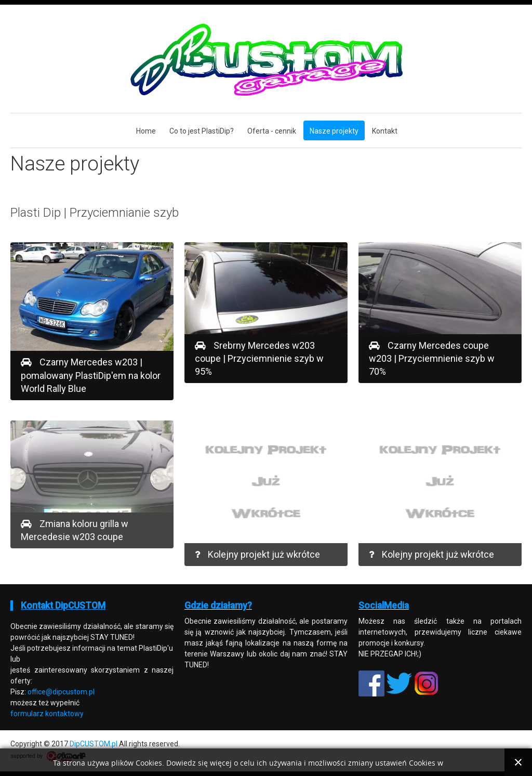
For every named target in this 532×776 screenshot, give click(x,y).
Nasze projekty (334, 131)
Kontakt (385, 131)
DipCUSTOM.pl (94, 744)
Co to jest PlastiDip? (202, 131)
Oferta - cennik (272, 131)
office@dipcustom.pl (61, 692)
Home (146, 131)
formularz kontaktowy (47, 714)
